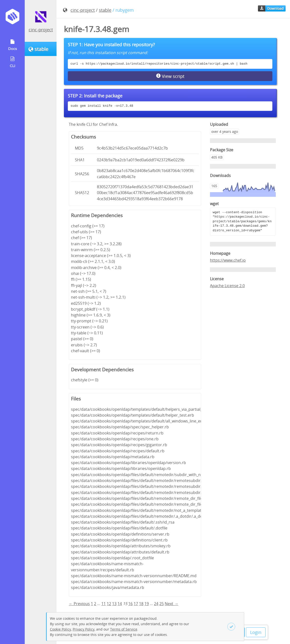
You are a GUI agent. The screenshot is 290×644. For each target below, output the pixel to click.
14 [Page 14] (120, 604)
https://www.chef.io (228, 260)
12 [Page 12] (109, 604)
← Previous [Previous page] (79, 604)
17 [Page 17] (136, 604)
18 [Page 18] (141, 604)
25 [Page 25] (162, 604)
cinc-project (41, 30)
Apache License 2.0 (227, 286)
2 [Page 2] (95, 604)
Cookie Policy (60, 629)
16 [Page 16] (130, 604)
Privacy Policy (84, 629)
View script (170, 76)
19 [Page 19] (147, 604)
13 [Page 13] (114, 604)
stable (105, 10)
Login (256, 632)
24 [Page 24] (156, 604)
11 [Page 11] (104, 604)
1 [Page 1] (92, 604)
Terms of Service (124, 629)
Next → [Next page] (171, 604)
